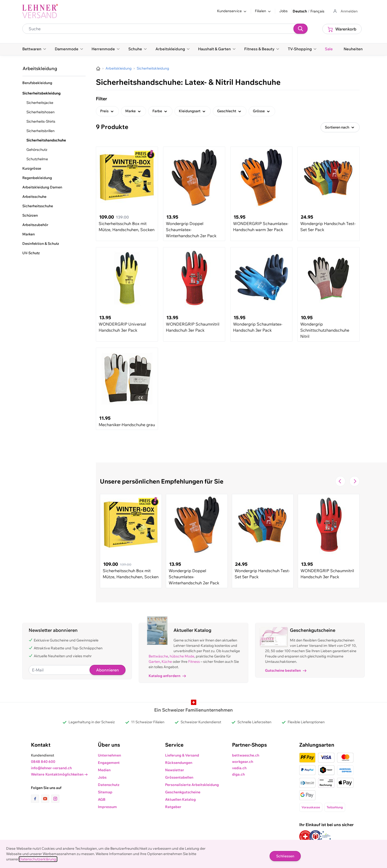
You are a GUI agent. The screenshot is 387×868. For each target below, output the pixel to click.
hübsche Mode (182, 656)
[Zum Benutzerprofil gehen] (345, 11)
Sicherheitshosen (40, 112)
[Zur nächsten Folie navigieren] (355, 481)
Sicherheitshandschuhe (46, 140)
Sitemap (105, 792)
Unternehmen (109, 755)
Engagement (109, 763)
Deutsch (300, 11)
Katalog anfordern (167, 676)
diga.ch (238, 774)
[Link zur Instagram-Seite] (55, 799)
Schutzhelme (37, 159)
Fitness (194, 662)
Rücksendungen (179, 763)
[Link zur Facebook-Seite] (36, 799)
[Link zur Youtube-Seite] (46, 799)
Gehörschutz (37, 150)
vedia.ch (239, 768)
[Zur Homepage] (98, 69)
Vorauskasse (311, 807)
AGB (102, 799)
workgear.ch (243, 762)
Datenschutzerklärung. (38, 859)
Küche (167, 662)
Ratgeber (173, 807)
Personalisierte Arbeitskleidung (192, 785)
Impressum (107, 807)
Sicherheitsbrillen (40, 131)
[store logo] (40, 11)
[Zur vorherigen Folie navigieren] (340, 481)
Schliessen (285, 856)
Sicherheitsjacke (40, 103)
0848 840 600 (43, 762)
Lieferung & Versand (182, 755)
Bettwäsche (158, 656)
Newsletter (175, 770)
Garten (154, 662)
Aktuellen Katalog (180, 799)
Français (317, 11)
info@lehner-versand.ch (51, 768)
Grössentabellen (179, 777)
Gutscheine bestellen (286, 670)
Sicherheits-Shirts (41, 121)
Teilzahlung (335, 807)
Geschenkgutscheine (183, 792)
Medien (104, 770)
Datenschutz (109, 785)
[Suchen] (301, 29)
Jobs (283, 11)
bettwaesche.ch (246, 755)
